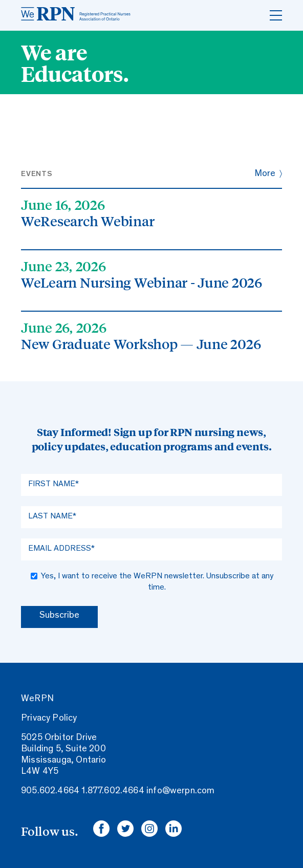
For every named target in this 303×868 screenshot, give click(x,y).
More (265, 174)
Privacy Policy (49, 719)
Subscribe (59, 616)
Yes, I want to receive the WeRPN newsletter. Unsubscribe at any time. (157, 582)
